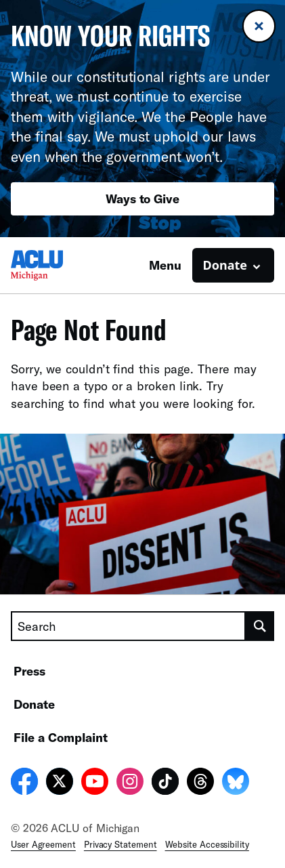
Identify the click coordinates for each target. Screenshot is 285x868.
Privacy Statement (120, 844)
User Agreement (43, 844)
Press (29, 671)
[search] (260, 626)
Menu (165, 265)
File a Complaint (61, 737)
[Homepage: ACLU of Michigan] (58, 265)
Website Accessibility (207, 844)
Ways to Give (142, 199)
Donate (34, 704)
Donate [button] (225, 265)
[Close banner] (259, 26)
